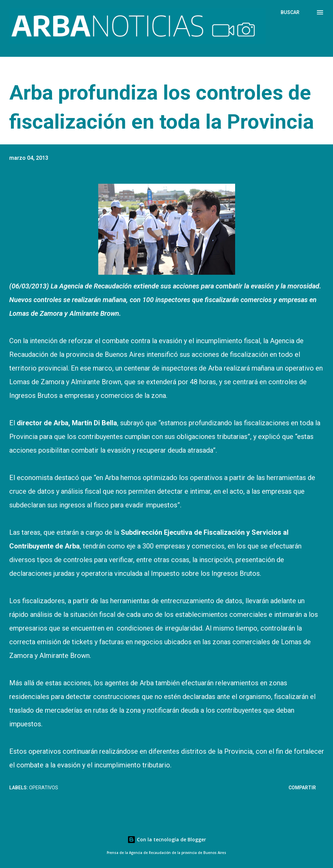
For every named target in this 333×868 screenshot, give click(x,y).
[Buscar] (290, 12)
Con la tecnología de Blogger (167, 839)
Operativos (44, 788)
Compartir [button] (302, 788)
